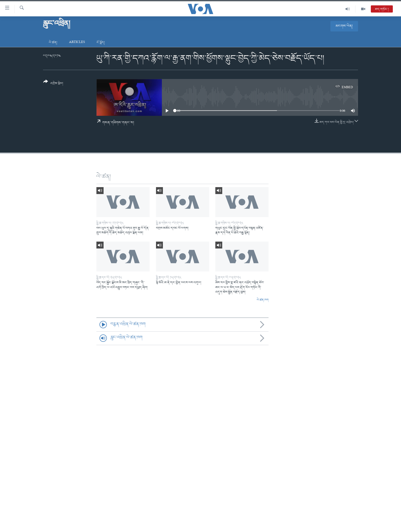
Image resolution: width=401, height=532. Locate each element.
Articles (77, 43)
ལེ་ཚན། (53, 43)
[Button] (53, 84)
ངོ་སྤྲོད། (101, 43)
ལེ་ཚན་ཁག (263, 300)
